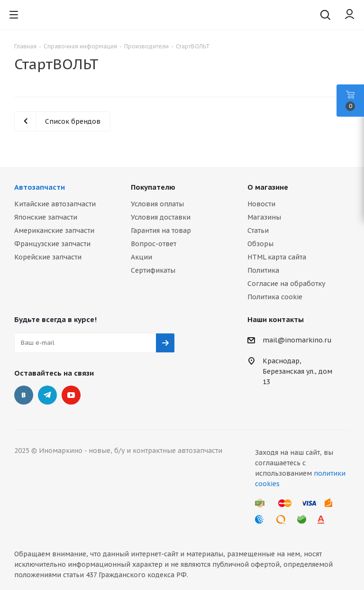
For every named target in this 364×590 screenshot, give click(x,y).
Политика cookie (275, 297)
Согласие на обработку (286, 284)
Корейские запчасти (48, 257)
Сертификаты (153, 270)
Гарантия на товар (161, 230)
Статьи (258, 230)
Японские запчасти (46, 217)
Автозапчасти (40, 187)
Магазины (264, 217)
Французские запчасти (52, 244)
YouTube (71, 395)
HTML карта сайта (277, 257)
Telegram (47, 395)
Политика (263, 270)
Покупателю (153, 187)
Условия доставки (161, 217)
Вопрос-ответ (154, 244)
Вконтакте (24, 395)
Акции (141, 257)
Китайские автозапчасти (55, 204)
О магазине (268, 187)
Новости (261, 204)
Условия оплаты (157, 204)
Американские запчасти (54, 230)
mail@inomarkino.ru (297, 340)
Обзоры (260, 244)
